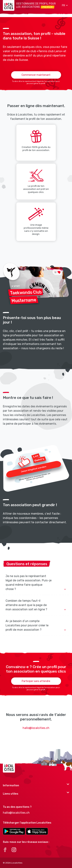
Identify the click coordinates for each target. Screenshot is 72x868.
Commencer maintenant (36, 75)
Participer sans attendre (36, 681)
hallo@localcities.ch (36, 728)
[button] (64, 5)
